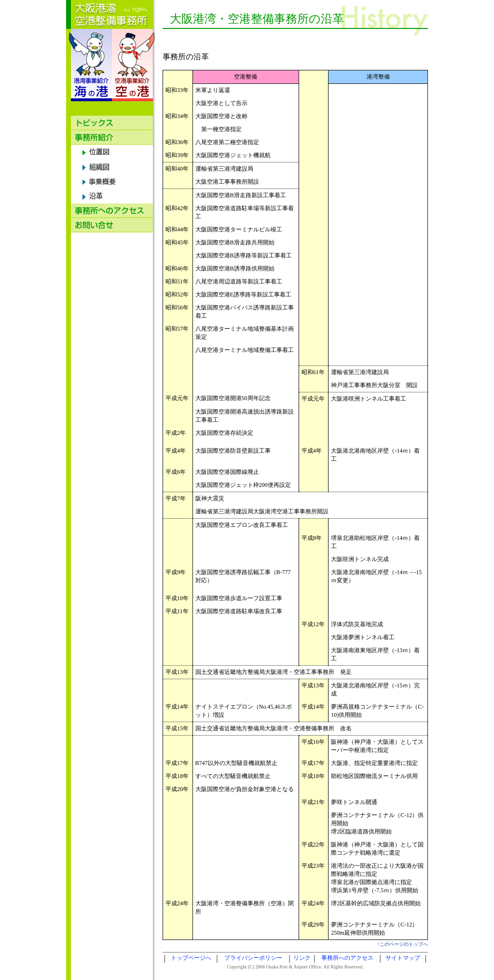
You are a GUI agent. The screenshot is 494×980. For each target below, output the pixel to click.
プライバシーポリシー (253, 958)
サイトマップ (403, 958)
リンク (302, 958)
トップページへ (191, 958)
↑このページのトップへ (403, 944)
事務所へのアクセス (347, 958)
